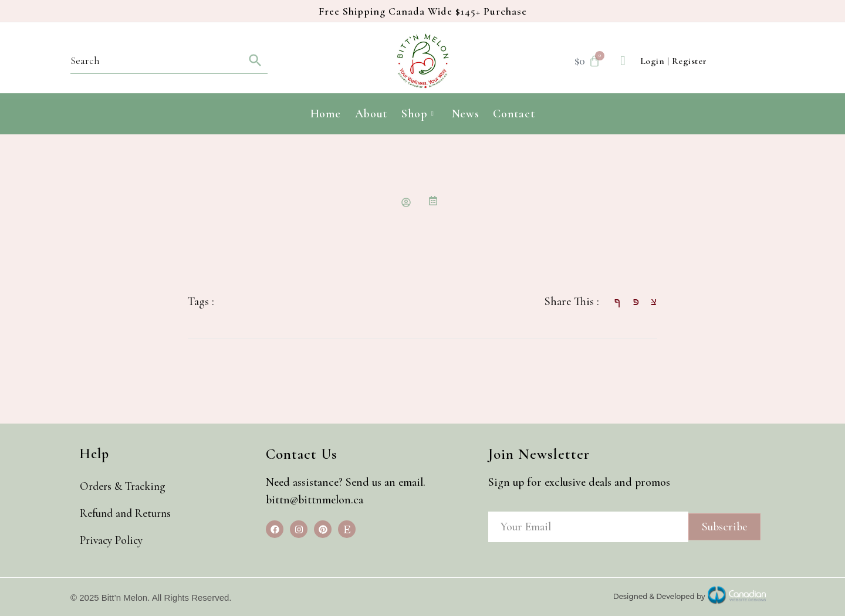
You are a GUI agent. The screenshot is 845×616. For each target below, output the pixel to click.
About (371, 114)
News (466, 114)
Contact (514, 114)
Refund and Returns (130, 513)
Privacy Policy (115, 540)
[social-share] (611, 300)
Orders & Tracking (127, 486)
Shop (418, 114)
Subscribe (724, 527)
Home (326, 114)
